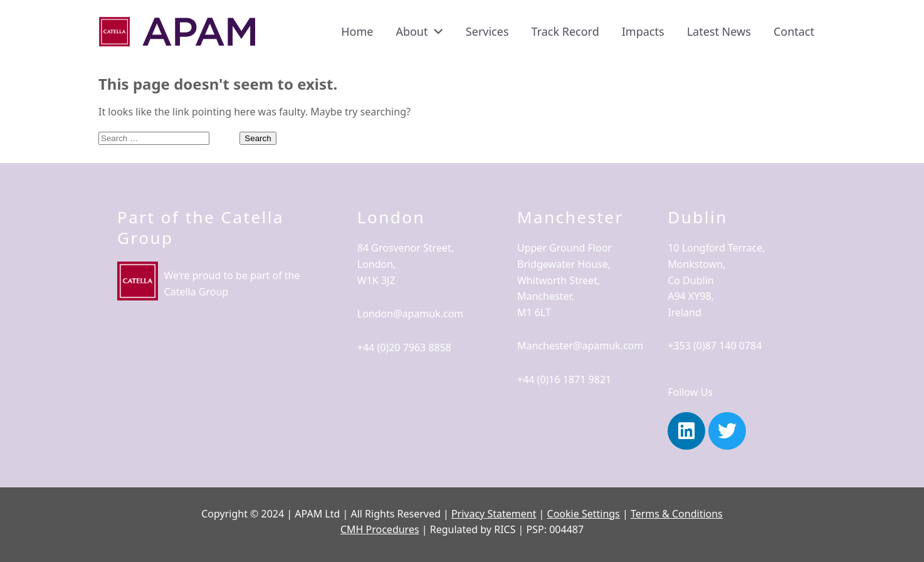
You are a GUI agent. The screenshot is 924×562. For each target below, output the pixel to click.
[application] (435, 31)
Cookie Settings (584, 514)
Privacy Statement (494, 514)
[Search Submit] (224, 138)
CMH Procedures (380, 529)
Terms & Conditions (677, 514)
